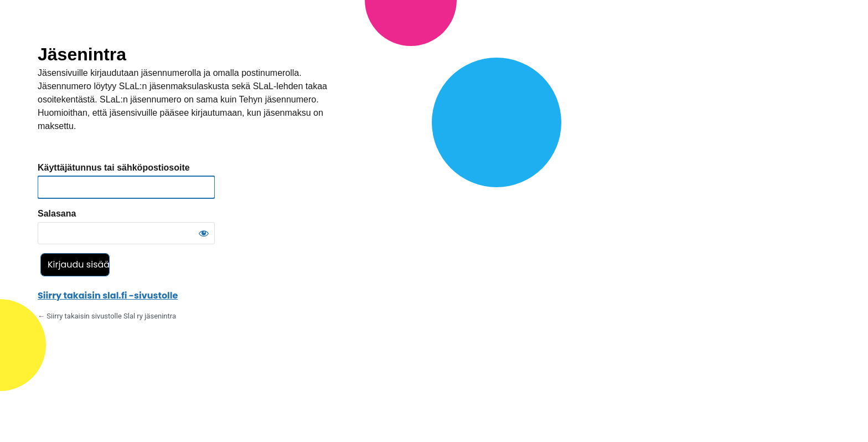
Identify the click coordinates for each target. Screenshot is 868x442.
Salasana (57, 214)
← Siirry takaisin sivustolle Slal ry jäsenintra (107, 316)
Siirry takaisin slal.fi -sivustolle (108, 295)
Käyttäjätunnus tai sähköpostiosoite (114, 168)
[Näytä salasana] (204, 233)
